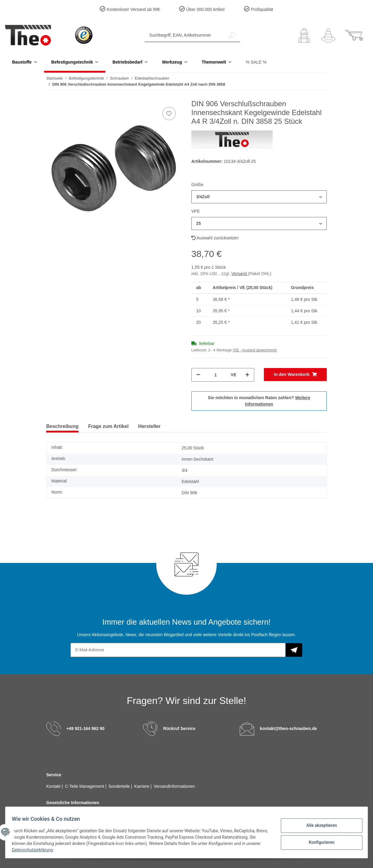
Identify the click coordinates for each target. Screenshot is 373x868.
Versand (240, 274)
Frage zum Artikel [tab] (109, 426)
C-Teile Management (85, 786)
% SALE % (256, 62)
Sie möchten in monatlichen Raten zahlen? (259, 401)
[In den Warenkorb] (295, 375)
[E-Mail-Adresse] (178, 650)
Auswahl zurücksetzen (215, 238)
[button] (304, 35)
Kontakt (54, 786)
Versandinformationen (174, 786)
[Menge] (216, 375)
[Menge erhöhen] (247, 375)
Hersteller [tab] (149, 426)
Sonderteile (120, 786)
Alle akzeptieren (318, 826)
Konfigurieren (318, 842)
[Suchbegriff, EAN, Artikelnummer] (185, 35)
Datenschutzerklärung (51, 850)
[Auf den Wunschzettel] (169, 113)
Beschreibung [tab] (62, 426)
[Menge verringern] (198, 375)
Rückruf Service (179, 728)
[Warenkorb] (354, 35)
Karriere (142, 786)
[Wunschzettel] (328, 35)
